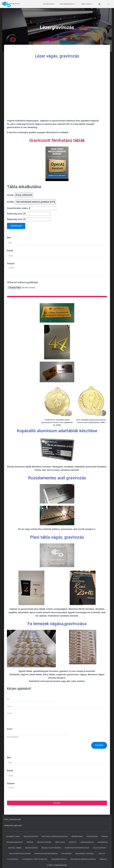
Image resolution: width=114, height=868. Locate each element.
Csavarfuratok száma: (32, 208)
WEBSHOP (103, 859)
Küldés (99, 745)
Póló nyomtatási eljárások (20, 854)
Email (10, 250)
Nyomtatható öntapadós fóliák (77, 848)
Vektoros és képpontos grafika (83, 859)
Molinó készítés (31, 848)
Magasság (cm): (29, 219)
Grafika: (31, 202)
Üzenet (11, 263)
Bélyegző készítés (31, 837)
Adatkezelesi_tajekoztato (13, 825)
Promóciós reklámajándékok (46, 854)
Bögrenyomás (77, 837)
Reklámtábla (66, 854)
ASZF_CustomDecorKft (12, 819)
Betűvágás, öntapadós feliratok (55, 837)
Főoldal (105, 837)
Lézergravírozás (87, 842)
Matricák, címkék (15, 848)
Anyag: (20, 195)
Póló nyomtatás (100, 848)
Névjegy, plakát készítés (51, 848)
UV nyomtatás (13, 859)
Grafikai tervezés (44, 842)
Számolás (16, 226)
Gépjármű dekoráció (15, 842)
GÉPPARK (30, 842)
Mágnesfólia (103, 842)
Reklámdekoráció (68, 4)
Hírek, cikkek (87, 4)
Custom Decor (48, 4)
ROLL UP (102, 854)
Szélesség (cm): (29, 214)
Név (9, 237)
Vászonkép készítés (59, 859)
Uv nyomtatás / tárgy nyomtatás (35, 859)
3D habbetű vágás (13, 837)
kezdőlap (73, 842)
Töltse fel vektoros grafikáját (22, 282)
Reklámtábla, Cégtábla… (85, 854)
